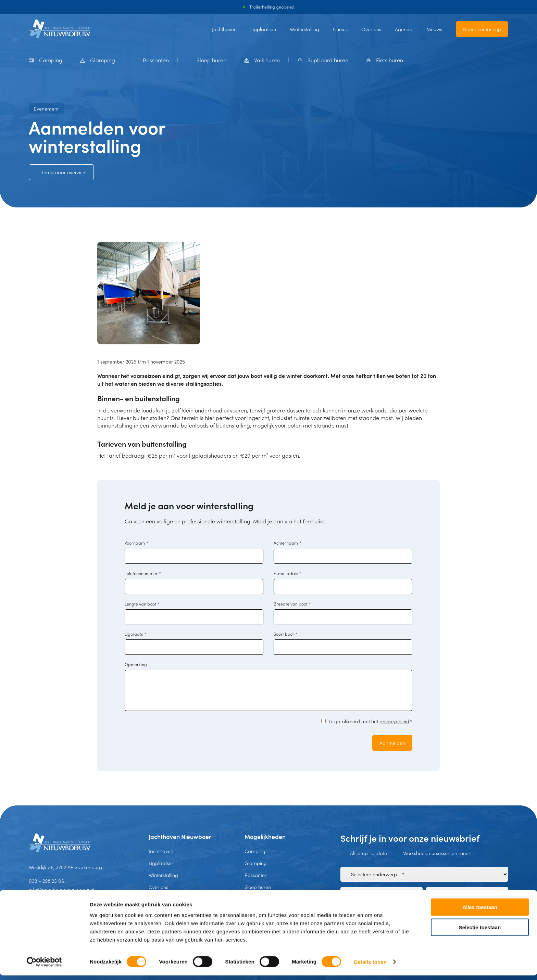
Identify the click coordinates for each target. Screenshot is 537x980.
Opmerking (136, 664)
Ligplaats (135, 634)
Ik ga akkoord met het (371, 721)
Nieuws (434, 29)
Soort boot (285, 634)
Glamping (256, 863)
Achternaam (288, 543)
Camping (255, 851)
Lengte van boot (142, 604)
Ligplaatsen (263, 29)
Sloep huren (258, 887)
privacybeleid (394, 721)
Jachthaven (224, 29)
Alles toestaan (480, 912)
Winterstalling (304, 29)
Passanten (256, 875)
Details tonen (370, 966)
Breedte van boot (292, 604)
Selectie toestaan (480, 932)
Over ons (371, 29)
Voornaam (136, 543)
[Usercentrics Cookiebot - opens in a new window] (44, 967)
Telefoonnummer (143, 573)
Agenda (404, 29)
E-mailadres (288, 573)
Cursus (340, 29)
